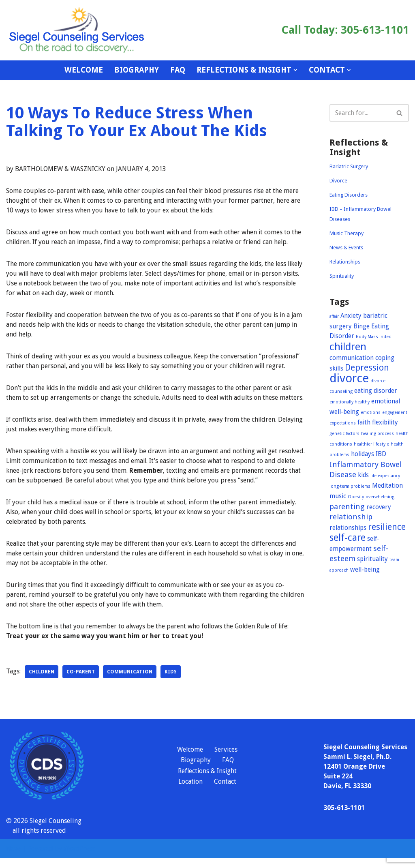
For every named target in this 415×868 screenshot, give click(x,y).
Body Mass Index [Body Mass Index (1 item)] (373, 337)
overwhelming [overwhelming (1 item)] (380, 497)
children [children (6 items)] (348, 347)
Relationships (345, 262)
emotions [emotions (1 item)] (371, 413)
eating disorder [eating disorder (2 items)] (376, 391)
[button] (295, 70)
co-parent (81, 682)
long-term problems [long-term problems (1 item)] (350, 486)
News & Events (346, 248)
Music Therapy (347, 233)
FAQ (178, 70)
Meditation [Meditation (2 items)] (387, 486)
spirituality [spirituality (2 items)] (372, 559)
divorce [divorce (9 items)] (349, 378)
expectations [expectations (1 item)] (343, 423)
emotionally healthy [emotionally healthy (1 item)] (350, 402)
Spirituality (342, 276)
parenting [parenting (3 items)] (347, 507)
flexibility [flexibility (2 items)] (385, 422)
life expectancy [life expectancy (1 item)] (385, 476)
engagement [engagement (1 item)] (395, 413)
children (42, 682)
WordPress (79, 858)
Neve (13, 858)
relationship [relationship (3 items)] (351, 517)
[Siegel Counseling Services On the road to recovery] (77, 30)
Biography (137, 70)
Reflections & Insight (207, 781)
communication (130, 682)
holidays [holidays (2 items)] (363, 454)
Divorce (338, 181)
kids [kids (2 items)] (363, 475)
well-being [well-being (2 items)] (365, 570)
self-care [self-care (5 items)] (348, 538)
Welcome (84, 70)
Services (226, 759)
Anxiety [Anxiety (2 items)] (351, 316)
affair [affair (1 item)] (334, 316)
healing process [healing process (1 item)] (378, 434)
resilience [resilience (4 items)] (387, 527)
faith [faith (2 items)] (364, 422)
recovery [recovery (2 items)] (379, 507)
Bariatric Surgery (349, 166)
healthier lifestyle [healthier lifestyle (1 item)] (371, 444)
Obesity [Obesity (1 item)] (356, 497)
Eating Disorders (349, 195)
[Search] (360, 113)
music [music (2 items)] (338, 496)
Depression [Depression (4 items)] (367, 368)
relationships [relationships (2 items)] (348, 528)
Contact (226, 792)
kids (171, 682)
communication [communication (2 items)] (352, 358)
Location (191, 792)
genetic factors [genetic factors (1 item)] (344, 434)
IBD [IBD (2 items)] (381, 454)
